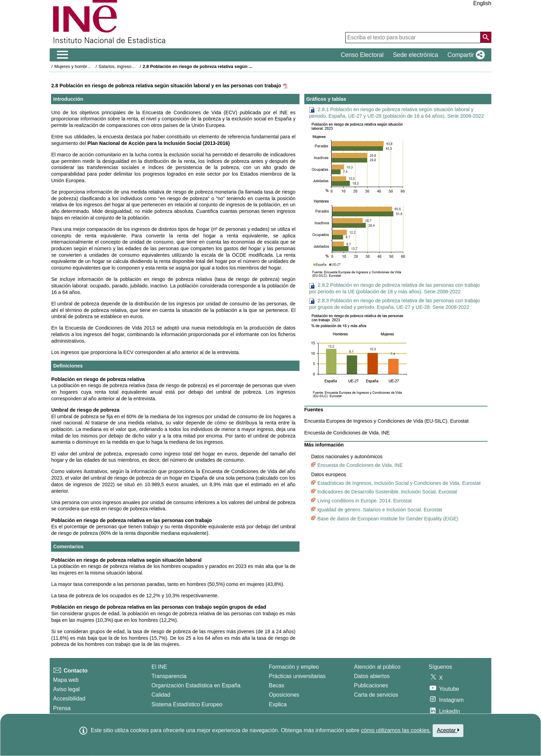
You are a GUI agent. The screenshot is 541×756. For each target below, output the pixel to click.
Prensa (62, 708)
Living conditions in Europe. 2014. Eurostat (365, 501)
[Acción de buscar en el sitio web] (486, 37)
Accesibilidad (69, 699)
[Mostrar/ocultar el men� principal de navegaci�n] (63, 55)
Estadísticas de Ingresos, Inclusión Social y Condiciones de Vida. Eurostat (399, 483)
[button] (465, 55)
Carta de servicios (376, 695)
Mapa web (66, 680)
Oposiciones (284, 695)
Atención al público (377, 667)
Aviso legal (66, 689)
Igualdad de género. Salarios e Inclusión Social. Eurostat (380, 510)
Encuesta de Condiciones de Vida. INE (360, 465)
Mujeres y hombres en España (85, 66)
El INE (159, 667)
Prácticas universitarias (297, 676)
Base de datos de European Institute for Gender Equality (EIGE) (388, 519)
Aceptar (448, 730)
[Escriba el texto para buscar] (413, 38)
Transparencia (169, 676)
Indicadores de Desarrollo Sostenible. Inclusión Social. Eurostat (387, 492)
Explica (278, 704)
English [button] (482, 3)
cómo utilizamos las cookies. (396, 730)
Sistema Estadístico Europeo (187, 704)
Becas (276, 685)
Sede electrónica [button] (416, 55)
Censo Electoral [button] (362, 55)
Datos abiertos (372, 676)
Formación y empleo (294, 667)
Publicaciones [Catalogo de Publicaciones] (371, 685)
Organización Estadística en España (196, 685)
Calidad (161, 695)
